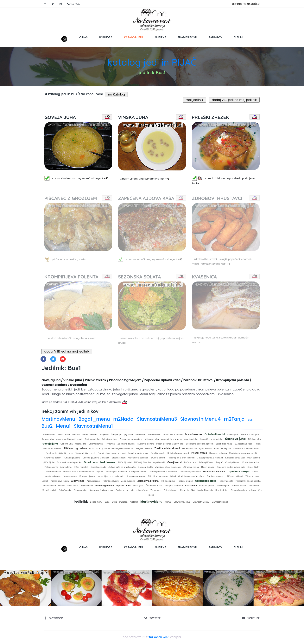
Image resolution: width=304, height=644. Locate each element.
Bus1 (251, 420)
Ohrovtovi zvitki (96, 444)
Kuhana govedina (72, 458)
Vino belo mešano (139, 490)
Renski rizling (222, 490)
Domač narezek (193, 434)
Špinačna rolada (98, 467)
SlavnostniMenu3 (157, 419)
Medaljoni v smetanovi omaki (243, 453)
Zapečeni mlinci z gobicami (168, 467)
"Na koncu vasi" (159, 637)
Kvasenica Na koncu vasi (101, 490)
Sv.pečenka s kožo (244, 444)
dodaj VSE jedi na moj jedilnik (234, 100)
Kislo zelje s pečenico (138, 458)
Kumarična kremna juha (211, 439)
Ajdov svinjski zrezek (209, 448)
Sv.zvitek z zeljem (53, 458)
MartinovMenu (58, 419)
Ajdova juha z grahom (172, 439)
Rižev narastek (81, 467)
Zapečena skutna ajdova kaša (231, 467)
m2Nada (123, 419)
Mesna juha (81, 444)
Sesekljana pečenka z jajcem (200, 444)
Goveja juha (50, 444)
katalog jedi (136, 37)
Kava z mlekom (72, 434)
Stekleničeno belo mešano (243, 490)
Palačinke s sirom (145, 444)
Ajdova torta (66, 467)
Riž (149, 476)
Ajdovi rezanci (93, 481)
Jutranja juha (48, 439)
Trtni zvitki (110, 444)
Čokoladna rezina (154, 486)
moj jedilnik (194, 100)
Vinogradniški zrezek (85, 453)
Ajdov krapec (124, 486)
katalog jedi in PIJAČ (152, 62)
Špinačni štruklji (145, 467)
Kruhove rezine (161, 476)
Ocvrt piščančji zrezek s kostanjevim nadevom (111, 448)
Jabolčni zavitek (239, 486)
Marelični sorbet (90, 434)
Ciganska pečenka (218, 453)
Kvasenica (191, 486)
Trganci (100, 472)
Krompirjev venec (138, 472)
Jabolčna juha (191, 439)
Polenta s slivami (111, 481)
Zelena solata (49, 486)
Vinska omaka (70, 476)
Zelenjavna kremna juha (131, 439)
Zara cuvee (156, 490)
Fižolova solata (226, 481)
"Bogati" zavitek (49, 490)
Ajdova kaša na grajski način (122, 467)
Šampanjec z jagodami (122, 434)
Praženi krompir (185, 481)
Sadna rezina (122, 490)
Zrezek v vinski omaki (138, 453)
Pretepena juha (92, 439)
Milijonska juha (152, 439)
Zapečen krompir (238, 472)
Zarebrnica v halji (224, 444)
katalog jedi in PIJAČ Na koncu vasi (74, 94)
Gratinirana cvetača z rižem (191, 476)
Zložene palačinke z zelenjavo (163, 472)
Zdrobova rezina (191, 467)
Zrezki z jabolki (158, 453)
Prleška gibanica (105, 486)
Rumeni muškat (187, 490)
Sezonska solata (206, 481)
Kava (60, 434)
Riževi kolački (208, 467)
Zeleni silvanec (171, 490)
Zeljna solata (87, 486)
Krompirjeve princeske (116, 472)
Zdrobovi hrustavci (215, 476)
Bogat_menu (94, 419)
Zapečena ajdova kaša (190, 472)
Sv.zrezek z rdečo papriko (69, 462)
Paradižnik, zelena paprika (248, 481)
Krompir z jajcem (87, 476)
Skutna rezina (81, 490)
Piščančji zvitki (125, 462)
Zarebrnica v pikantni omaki (246, 448)
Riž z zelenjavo (168, 481)
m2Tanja (234, 419)
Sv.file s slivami (158, 458)
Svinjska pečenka (144, 448)
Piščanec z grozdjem (75, 448)
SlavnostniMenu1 (93, 426)
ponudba (106, 37)
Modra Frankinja (205, 490)
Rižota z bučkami (235, 476)
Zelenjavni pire (128, 481)
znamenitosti (187, 37)
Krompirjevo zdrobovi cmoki (111, 476)
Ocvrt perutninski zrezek (99, 462)
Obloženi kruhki (215, 434)
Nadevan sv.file (189, 448)
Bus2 (47, 426)
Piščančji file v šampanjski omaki (149, 462)
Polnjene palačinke (174, 486)
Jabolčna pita (222, 486)
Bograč (220, 462)
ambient (160, 37)
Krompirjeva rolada (60, 481)
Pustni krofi (254, 486)
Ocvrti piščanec (233, 462)
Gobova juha (66, 444)
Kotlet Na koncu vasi (235, 458)
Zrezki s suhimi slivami (167, 448)
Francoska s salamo (173, 434)
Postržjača (138, 486)
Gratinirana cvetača (214, 472)
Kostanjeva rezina (251, 462)
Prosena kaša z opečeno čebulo (79, 472)
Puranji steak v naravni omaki (112, 453)
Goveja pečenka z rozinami (210, 458)
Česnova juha (235, 439)
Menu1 (63, 426)
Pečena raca (190, 462)
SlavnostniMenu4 (200, 419)
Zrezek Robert (119, 458)
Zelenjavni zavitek (126, 444)
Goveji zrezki (174, 462)
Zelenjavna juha (110, 439)
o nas (83, 37)
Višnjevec (104, 434)
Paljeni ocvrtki (51, 467)
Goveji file (226, 448)
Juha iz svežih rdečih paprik (70, 439)
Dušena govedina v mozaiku (96, 458)
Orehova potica (207, 486)
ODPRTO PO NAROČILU (246, 4)
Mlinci (173, 476)
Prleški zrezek (199, 453)
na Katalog (116, 94)
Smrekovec (140, 434)
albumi (238, 37)
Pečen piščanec (206, 462)
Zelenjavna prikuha (148, 481)
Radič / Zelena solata (68, 486)
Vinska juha (233, 434)
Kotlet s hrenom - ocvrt (178, 453)
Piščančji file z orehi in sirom (181, 458)
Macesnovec (49, 434)
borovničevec (155, 434)
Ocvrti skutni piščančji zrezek (59, 453)
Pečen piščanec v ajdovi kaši (170, 444)
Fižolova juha (254, 439)
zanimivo (215, 37)
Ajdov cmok (78, 481)
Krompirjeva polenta (136, 476)
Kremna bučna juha (250, 434)
